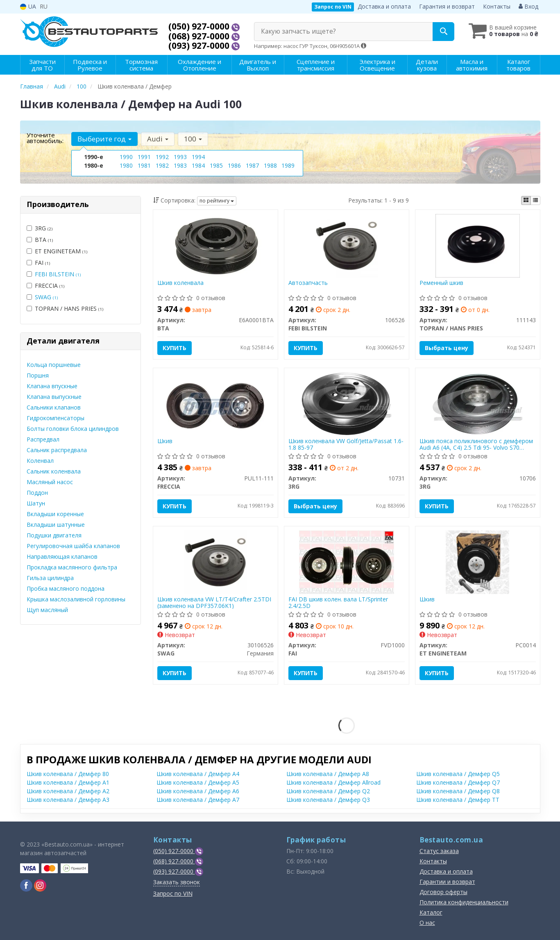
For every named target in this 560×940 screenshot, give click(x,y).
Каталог (431, 912)
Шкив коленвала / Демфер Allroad (333, 782)
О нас (427, 923)
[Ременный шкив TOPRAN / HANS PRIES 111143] (478, 245)
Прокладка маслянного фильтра (72, 567)
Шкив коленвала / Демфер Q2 (328, 791)
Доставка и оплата (384, 6)
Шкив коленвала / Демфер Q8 (458, 791)
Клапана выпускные (54, 397)
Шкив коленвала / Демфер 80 (68, 774)
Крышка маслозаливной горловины (76, 599)
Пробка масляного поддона (66, 588)
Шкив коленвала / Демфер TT (458, 800)
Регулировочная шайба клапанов (73, 546)
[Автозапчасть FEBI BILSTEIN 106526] (346, 245)
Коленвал (40, 461)
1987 (252, 165)
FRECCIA (45, 286)
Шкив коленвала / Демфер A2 (68, 791)
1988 (270, 165)
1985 (216, 165)
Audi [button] (158, 139)
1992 (162, 157)
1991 (144, 157)
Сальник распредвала (57, 450)
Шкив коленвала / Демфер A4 (198, 774)
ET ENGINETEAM (57, 251)
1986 (234, 165)
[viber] (26, 885)
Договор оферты (443, 892)
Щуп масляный (47, 610)
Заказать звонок (177, 882)
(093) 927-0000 (200, 46)
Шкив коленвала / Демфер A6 (198, 791)
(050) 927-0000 (200, 26)
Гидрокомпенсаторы (56, 418)
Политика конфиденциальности (464, 902)
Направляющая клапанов (62, 556)
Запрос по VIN (333, 7)
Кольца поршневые (54, 365)
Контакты (497, 6)
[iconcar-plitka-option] (526, 200)
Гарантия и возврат (447, 6)
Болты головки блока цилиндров (73, 429)
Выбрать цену (447, 348)
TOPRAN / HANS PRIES (65, 308)
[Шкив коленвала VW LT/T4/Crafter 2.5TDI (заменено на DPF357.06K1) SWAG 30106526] (215, 561)
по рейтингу (217, 201)
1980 (126, 165)
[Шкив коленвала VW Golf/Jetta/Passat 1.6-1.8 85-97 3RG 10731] (347, 403)
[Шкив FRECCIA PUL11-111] (215, 403)
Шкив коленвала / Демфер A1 (68, 782)
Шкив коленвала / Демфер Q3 (328, 800)
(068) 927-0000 (200, 36)
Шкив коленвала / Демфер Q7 (458, 782)
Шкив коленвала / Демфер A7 (198, 800)
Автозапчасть (308, 283)
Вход (528, 6)
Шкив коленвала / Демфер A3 (68, 800)
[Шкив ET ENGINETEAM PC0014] (477, 561)
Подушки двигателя (54, 535)
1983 (180, 165)
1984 (198, 165)
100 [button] (193, 139)
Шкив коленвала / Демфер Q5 (458, 774)
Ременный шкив (441, 283)
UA (28, 6)
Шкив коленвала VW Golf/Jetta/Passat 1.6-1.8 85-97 (346, 444)
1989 (288, 165)
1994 (198, 157)
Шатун (36, 503)
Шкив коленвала (180, 283)
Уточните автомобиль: (45, 138)
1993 (180, 157)
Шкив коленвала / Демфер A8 (328, 774)
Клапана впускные (52, 386)
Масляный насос (50, 482)
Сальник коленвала (54, 471)
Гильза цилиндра (50, 578)
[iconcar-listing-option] (535, 200)
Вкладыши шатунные (56, 525)
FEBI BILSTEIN (58, 274)
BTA (40, 240)
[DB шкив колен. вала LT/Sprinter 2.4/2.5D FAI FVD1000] (347, 561)
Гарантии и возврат (447, 882)
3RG (40, 228)
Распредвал (43, 439)
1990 (126, 157)
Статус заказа (439, 851)
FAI (38, 263)
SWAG (46, 297)
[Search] (443, 32)
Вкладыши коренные (55, 514)
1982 (162, 165)
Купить (175, 348)
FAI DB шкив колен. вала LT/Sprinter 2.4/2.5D (338, 602)
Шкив (165, 441)
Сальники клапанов (54, 407)
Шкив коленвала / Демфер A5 (198, 782)
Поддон (37, 493)
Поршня (38, 375)
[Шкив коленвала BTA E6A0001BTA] (215, 245)
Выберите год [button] (104, 139)
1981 (144, 165)
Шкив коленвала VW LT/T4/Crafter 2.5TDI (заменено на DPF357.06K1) (214, 602)
